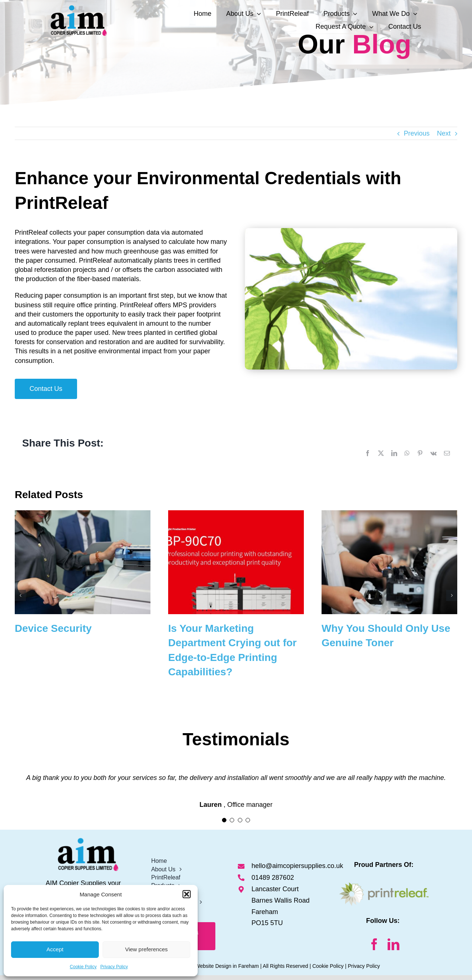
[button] (187, 894)
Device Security (53, 628)
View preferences (146, 949)
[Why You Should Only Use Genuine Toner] (389, 514)
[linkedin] (393, 944)
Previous (417, 133)
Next (444, 133)
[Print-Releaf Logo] (384, 886)
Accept (55, 949)
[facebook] (374, 944)
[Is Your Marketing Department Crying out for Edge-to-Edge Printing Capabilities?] (236, 514)
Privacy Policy (114, 967)
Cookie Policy (83, 967)
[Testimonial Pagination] (224, 820)
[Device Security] (83, 514)
